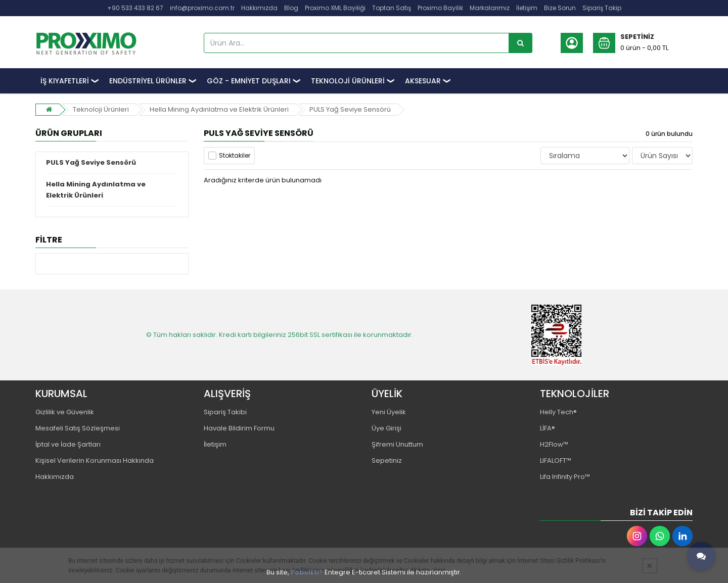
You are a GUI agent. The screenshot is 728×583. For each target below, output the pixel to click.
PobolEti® (307, 572)
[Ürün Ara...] (521, 43)
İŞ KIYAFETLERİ (65, 81)
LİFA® (548, 428)
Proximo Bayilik (440, 8)
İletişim (527, 8)
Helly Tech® (558, 412)
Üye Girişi (386, 428)
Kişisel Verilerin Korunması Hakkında (95, 460)
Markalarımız (490, 8)
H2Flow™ (554, 444)
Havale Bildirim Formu (239, 428)
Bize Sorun (560, 8)
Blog (291, 8)
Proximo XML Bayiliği (335, 8)
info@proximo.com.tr (202, 8)
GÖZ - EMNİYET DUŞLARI (249, 81)
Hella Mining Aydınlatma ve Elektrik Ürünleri (219, 109)
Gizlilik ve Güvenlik (65, 412)
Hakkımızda (259, 8)
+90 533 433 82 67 (135, 8)
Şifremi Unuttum (397, 444)
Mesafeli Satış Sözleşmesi (78, 428)
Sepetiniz (387, 460)
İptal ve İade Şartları (68, 444)
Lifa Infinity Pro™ (565, 477)
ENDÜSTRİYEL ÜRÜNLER (148, 81)
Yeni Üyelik (389, 412)
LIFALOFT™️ (556, 460)
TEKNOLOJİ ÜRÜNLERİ (348, 81)
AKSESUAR (423, 81)
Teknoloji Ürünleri (101, 109)
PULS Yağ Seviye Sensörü (350, 109)
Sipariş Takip (602, 8)
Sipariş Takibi (225, 412)
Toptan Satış (392, 8)
